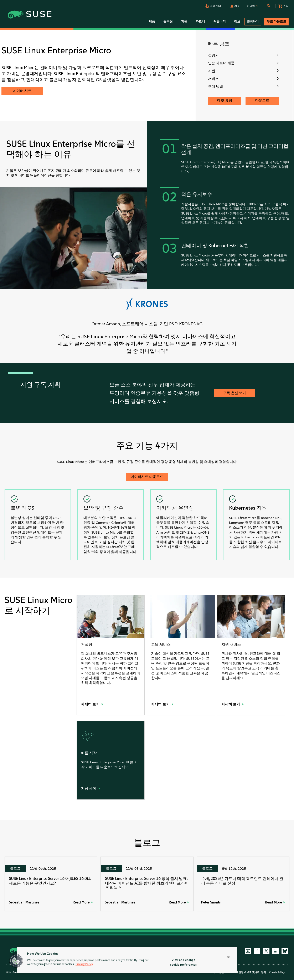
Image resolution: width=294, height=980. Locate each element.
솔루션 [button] (168, 21)
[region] (127, 960)
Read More (81, 902)
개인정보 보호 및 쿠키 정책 (251, 972)
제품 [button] (152, 21)
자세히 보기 (91, 704)
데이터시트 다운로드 (147, 477)
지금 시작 (89, 788)
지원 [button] (184, 21)
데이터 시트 (22, 91)
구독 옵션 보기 (234, 393)
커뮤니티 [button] (220, 21)
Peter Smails (211, 902)
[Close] (228, 957)
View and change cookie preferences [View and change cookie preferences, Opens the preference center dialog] (183, 962)
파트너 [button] (200, 21)
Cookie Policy (277, 972)
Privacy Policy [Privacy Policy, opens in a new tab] (84, 964)
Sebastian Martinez (24, 902)
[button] (214, 5)
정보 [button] (237, 21)
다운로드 (262, 101)
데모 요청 (225, 101)
